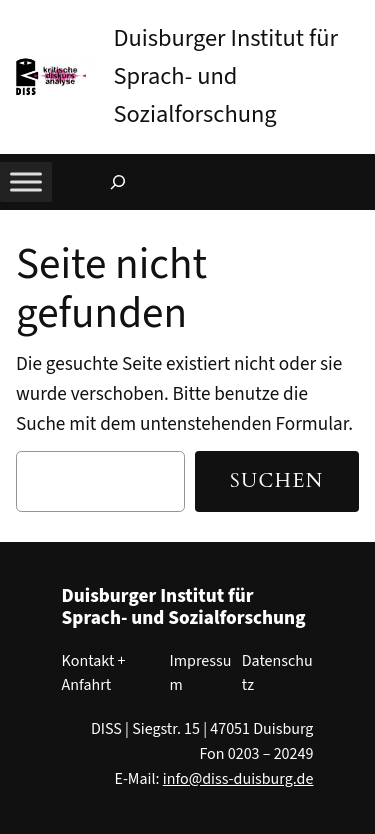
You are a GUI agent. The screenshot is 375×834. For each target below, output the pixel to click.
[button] (360, 19)
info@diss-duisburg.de (238, 779)
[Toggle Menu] (26, 181)
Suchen (277, 481)
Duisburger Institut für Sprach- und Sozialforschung (225, 76)
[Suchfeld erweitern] (118, 182)
